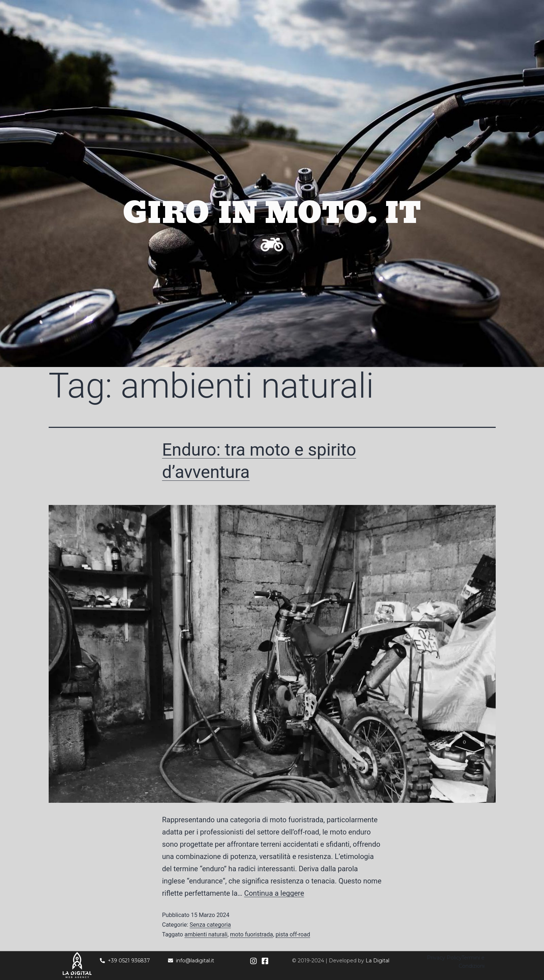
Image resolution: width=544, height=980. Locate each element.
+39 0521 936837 (125, 961)
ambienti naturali (206, 934)
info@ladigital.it (191, 961)
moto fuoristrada (251, 934)
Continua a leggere (274, 893)
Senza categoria (210, 925)
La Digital (377, 961)
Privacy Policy (444, 958)
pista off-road (293, 934)
